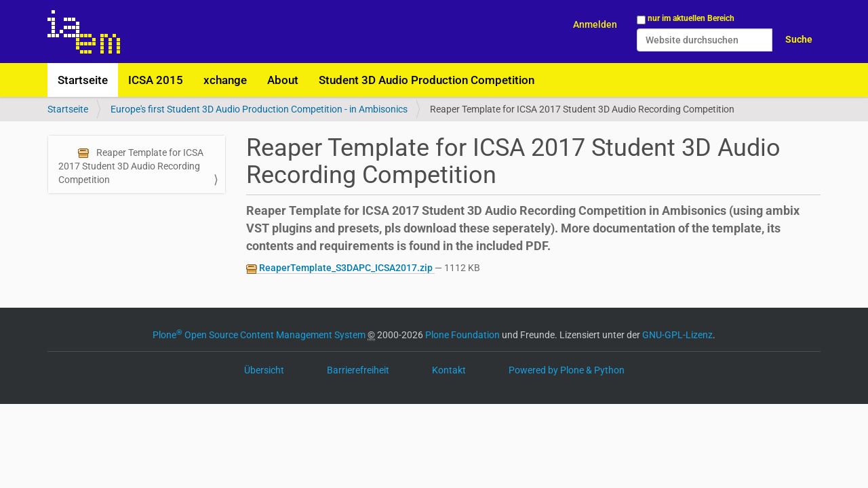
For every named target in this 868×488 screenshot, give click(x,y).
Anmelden (595, 24)
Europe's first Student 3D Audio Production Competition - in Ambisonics (259, 109)
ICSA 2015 (156, 80)
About (283, 80)
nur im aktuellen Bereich (691, 18)
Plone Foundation (462, 335)
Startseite (83, 80)
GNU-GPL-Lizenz (677, 335)
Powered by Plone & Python (567, 370)
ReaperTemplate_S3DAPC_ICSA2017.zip (340, 268)
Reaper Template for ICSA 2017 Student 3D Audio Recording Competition (131, 166)
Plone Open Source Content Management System (259, 335)
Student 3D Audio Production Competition (427, 80)
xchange (225, 80)
